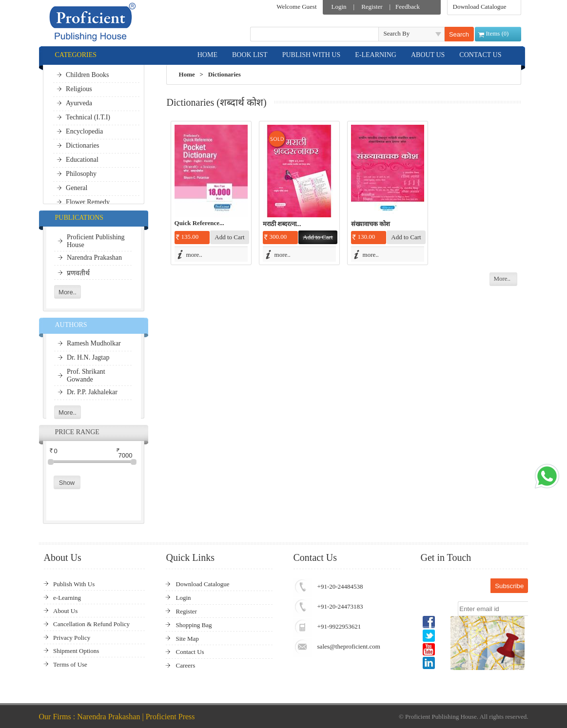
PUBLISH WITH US (312, 55)
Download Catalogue (480, 7)
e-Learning (67, 598)
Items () (498, 33)
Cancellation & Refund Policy (91, 624)
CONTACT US (480, 55)
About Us (65, 611)
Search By (397, 33)
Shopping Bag (194, 625)
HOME (207, 55)
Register (372, 7)
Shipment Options (76, 651)
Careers (186, 665)
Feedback (408, 7)
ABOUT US (428, 55)
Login (339, 7)
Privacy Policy (72, 638)
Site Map (187, 639)
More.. (502, 278)
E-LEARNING (376, 55)
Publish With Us (74, 584)
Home (187, 74)
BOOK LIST (250, 55)
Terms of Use (70, 664)
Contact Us (190, 652)
